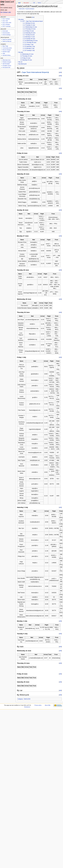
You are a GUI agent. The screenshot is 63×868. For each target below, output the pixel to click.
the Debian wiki (6, 12)
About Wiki (48, 705)
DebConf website (7, 40)
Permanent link (6, 67)
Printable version (7, 66)
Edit (34, 3)
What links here (7, 60)
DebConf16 (22, 9)
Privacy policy (38, 705)
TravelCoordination (30, 9)
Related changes (7, 62)
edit (60, 68)
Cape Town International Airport (35, 72)
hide (33, 17)
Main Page (5, 46)
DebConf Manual (7, 41)
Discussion (26, 3)
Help (4, 53)
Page (19, 3)
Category (20, 699)
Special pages (6, 64)
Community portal (7, 48)
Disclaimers (27, 707)
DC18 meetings (7, 35)
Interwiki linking (6, 55)
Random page (6, 52)
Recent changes (7, 50)
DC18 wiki (5, 31)
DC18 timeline (6, 33)
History (39, 3)
